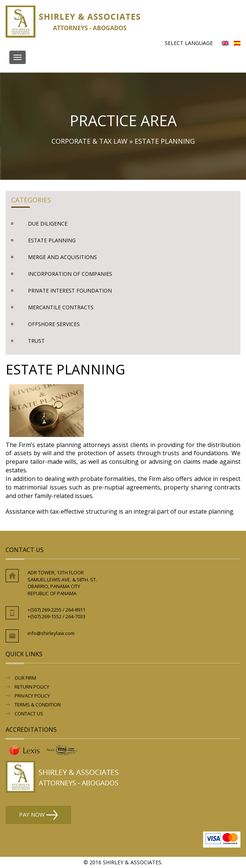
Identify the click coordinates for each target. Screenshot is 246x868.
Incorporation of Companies (70, 274)
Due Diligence (48, 224)
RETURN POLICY (32, 687)
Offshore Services (54, 324)
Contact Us (29, 714)
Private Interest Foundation (70, 291)
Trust (36, 341)
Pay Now (38, 815)
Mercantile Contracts (61, 307)
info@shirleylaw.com (51, 633)
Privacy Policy (32, 696)
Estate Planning (52, 240)
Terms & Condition (38, 705)
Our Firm (25, 678)
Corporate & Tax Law (89, 141)
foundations (211, 453)
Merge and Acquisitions (62, 257)
